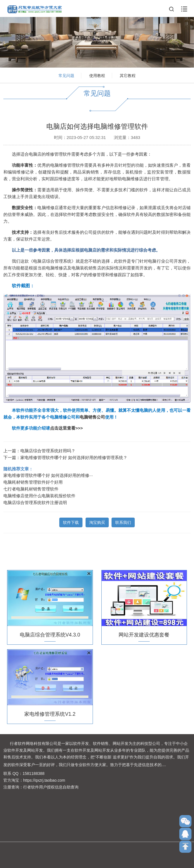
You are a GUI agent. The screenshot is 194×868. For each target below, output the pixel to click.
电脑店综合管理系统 (52, 259)
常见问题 (66, 76)
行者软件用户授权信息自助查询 (51, 787)
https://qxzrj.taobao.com (44, 780)
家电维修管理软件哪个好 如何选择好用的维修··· (48, 474)
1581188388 (34, 773)
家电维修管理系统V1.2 (50, 712)
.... (164, 765)
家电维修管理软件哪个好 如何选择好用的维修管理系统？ (74, 456)
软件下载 (71, 521)
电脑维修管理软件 (67, 163)
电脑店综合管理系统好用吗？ (48, 449)
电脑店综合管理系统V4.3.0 (50, 633)
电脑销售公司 (92, 415)
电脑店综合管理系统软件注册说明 (35, 501)
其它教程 (128, 76)
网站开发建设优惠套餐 (144, 633)
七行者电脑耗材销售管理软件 (31, 487)
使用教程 (97, 76)
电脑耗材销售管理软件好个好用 (33, 480)
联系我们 (123, 521)
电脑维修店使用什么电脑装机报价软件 (39, 494)
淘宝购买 (97, 521)
